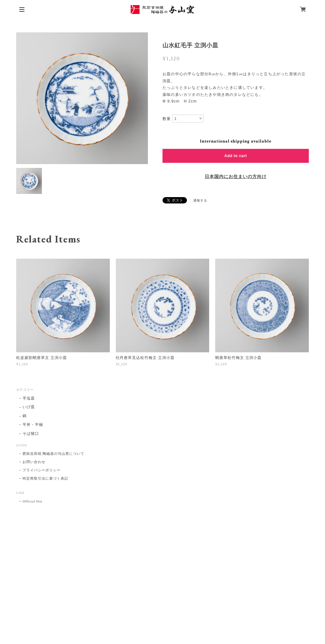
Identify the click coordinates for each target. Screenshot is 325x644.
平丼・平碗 (33, 425)
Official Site (32, 501)
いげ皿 (29, 407)
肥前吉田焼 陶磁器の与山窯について (53, 454)
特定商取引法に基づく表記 (45, 479)
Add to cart (236, 156)
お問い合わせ (34, 462)
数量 (167, 119)
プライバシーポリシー (42, 470)
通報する (200, 201)
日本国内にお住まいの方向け (235, 177)
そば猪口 (31, 434)
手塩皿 (29, 398)
